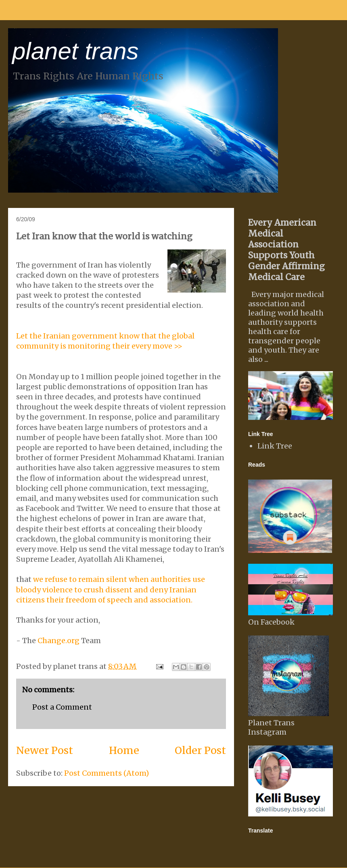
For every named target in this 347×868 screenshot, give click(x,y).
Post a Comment (62, 707)
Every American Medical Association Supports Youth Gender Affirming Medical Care (286, 250)
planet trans (75, 51)
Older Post (200, 750)
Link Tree (275, 446)
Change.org (59, 641)
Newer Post (45, 750)
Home (124, 750)
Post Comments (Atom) (107, 773)
